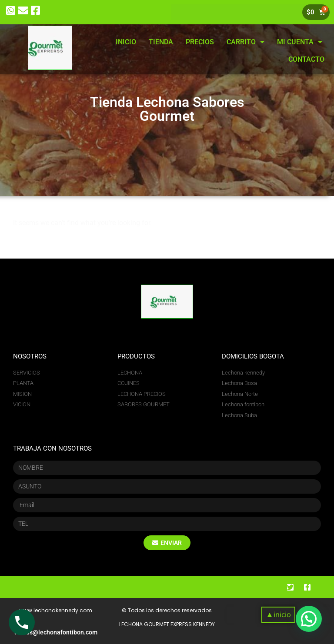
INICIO (126, 42)
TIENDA (161, 42)
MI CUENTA (300, 42)
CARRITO (245, 42)
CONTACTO (306, 59)
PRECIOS (200, 42)
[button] (278, 615)
